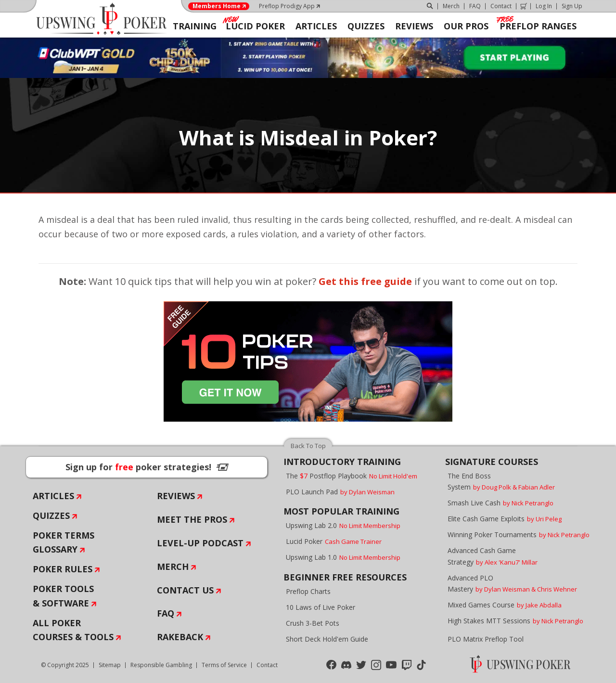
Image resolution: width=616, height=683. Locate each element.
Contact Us (185, 590)
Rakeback (180, 637)
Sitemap (110, 665)
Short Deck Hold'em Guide (327, 639)
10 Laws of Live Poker (321, 607)
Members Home (217, 6)
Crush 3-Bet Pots (313, 623)
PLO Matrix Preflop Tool (486, 639)
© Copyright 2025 (65, 665)
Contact (501, 6)
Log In (544, 6)
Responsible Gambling (161, 665)
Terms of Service (224, 665)
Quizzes (51, 515)
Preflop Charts (308, 591)
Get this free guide (365, 281)
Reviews (176, 496)
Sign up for (147, 467)
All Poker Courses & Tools (73, 630)
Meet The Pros (192, 519)
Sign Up (572, 6)
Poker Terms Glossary (64, 542)
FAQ (475, 6)
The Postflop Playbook (352, 476)
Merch (451, 6)
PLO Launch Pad (340, 492)
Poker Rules (63, 569)
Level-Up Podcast (200, 543)
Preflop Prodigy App (287, 6)
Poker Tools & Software (63, 596)
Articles (53, 496)
